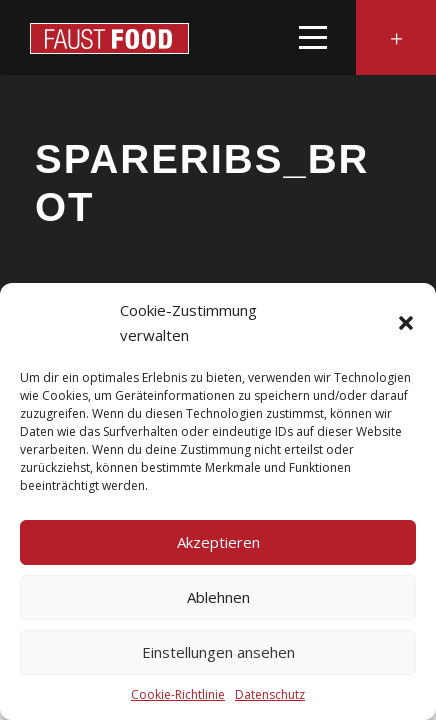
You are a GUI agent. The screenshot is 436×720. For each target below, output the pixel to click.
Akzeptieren (218, 542)
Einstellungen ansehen (218, 652)
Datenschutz (270, 694)
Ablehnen (218, 597)
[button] (406, 323)
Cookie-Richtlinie (178, 694)
